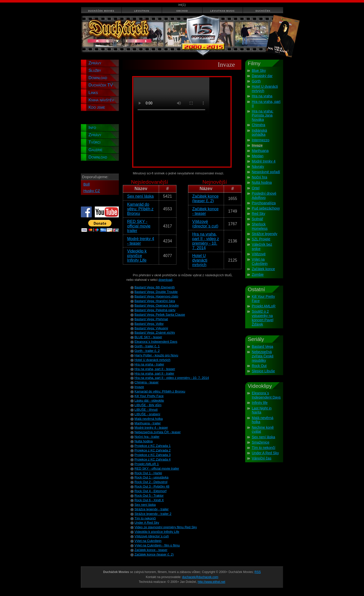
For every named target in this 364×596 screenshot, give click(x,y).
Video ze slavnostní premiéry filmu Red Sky (166, 527)
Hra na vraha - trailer (149, 364)
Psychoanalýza (264, 203)
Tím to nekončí (145, 518)
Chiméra (258, 125)
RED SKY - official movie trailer (139, 226)
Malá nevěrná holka (149, 419)
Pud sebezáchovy (266, 208)
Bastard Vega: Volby (149, 324)
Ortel (256, 188)
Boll (87, 184)
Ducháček (263, 11)
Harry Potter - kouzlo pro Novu (156, 355)
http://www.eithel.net (211, 582)
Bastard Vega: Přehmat (151, 319)
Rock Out (259, 366)
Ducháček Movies (101, 11)
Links (93, 93)
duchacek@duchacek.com (200, 577)
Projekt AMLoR (264, 306)
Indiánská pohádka (259, 133)
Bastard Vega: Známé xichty (155, 333)
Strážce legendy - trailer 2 (153, 514)
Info (92, 128)
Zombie (258, 274)
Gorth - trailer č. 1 (147, 346)
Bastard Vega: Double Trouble (156, 292)
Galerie (96, 150)
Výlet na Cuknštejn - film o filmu (157, 545)
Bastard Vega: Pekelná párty (155, 310)
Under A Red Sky (147, 523)
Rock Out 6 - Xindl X (149, 500)
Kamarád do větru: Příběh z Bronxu (140, 209)
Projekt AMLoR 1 (147, 464)
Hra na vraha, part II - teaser (155, 369)
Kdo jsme (97, 107)
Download (98, 78)
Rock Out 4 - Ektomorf (151, 491)
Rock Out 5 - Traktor (149, 496)
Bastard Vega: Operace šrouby (157, 305)
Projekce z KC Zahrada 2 (153, 450)
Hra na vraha (262, 96)
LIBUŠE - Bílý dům (148, 405)
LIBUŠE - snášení (147, 414)
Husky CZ (92, 191)
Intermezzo (261, 140)
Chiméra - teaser (146, 382)
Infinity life (260, 403)
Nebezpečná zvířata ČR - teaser (158, 432)
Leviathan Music (223, 11)
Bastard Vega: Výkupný (151, 328)
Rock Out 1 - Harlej (148, 473)
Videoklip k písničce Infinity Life (137, 256)
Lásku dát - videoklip (149, 400)
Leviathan (142, 11)
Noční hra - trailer (147, 437)
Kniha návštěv (101, 100)
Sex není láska (140, 196)
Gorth (256, 81)
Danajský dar (262, 76)
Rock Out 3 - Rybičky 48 (152, 486)
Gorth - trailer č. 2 (147, 351)
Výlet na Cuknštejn (148, 541)
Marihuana (260, 151)
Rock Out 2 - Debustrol (151, 482)
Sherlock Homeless (260, 226)
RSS (258, 572)
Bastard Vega (263, 347)
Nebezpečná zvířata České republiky (263, 356)
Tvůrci (95, 142)
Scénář (257, 219)
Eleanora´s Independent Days (156, 342)
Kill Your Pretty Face (149, 396)
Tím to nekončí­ (264, 448)
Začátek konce (263, 269)
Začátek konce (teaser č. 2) (206, 199)
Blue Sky (259, 71)
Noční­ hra (259, 177)
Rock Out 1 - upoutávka (151, 477)
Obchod (182, 11)
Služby (95, 70)
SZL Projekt (261, 239)
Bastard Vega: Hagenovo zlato (156, 296)
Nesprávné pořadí (266, 172)
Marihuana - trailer (148, 423)
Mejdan (258, 156)
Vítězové (259, 254)
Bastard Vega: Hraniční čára (155, 301)
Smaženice (261, 442)
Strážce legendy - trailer (152, 509)
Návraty (258, 167)
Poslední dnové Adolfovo (264, 196)
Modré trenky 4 (264, 161)
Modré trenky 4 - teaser (141, 241)
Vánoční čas (261, 458)
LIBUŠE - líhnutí (146, 410)
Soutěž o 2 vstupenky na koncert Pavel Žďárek (263, 318)
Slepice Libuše (263, 371)
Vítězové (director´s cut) (205, 224)
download (165, 280)
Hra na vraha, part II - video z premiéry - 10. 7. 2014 (206, 241)
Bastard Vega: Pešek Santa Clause (160, 315)
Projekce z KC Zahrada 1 (153, 446)
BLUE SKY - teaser (148, 337)
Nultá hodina (144, 441)
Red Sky (258, 214)
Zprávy (95, 63)
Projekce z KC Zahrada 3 (153, 455)
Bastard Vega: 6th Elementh (155, 287)
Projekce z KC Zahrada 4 (153, 459)
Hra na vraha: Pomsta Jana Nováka (263, 116)
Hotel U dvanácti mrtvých (200, 260)
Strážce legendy (265, 234)
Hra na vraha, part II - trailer (154, 373)
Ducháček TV (101, 85)
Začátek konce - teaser (206, 211)
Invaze (139, 387)
